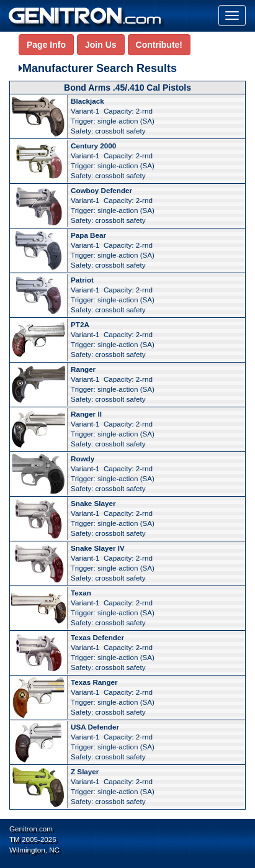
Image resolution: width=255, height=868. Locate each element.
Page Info (46, 45)
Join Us (101, 45)
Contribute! (159, 45)
